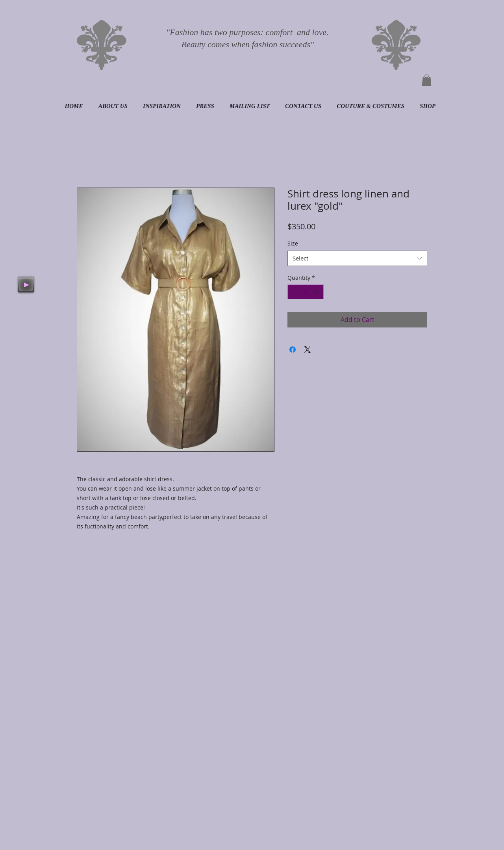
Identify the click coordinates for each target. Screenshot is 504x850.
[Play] (26, 285)
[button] (427, 80)
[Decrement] (294, 292)
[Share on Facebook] (293, 350)
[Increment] (318, 292)
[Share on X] (308, 350)
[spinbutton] (306, 292)
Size (293, 243)
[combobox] (357, 258)
